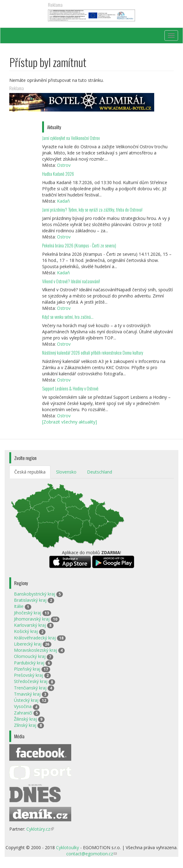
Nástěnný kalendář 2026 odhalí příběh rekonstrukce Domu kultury (93, 353)
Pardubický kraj (29, 663)
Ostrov (64, 165)
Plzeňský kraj (27, 669)
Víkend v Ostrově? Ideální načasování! (71, 281)
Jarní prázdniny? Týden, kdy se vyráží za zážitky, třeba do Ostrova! (92, 210)
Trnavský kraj (27, 694)
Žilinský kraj (25, 719)
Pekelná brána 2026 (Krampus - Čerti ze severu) (79, 245)
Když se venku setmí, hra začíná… (68, 317)
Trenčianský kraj (30, 688)
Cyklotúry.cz (40, 829)
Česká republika (30, 472)
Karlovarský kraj (30, 625)
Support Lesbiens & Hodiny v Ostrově (70, 388)
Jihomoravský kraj (32, 619)
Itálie (19, 606)
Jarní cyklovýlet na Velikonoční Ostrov (71, 138)
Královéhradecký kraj (35, 638)
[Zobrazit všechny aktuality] (70, 422)
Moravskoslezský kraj (35, 650)
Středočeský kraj (31, 681)
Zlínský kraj (25, 725)
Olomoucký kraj (30, 656)
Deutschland (100, 472)
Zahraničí (23, 713)
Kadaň (63, 201)
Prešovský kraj (28, 675)
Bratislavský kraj (30, 600)
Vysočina (23, 706)
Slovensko (66, 472)
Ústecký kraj (26, 700)
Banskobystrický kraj (35, 594)
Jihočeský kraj (28, 613)
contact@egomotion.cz (91, 854)
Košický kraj (26, 631)
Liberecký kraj (28, 644)
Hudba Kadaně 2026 (58, 174)
